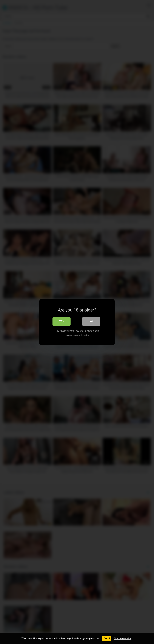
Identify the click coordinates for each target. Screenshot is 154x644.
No (91, 321)
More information (123, 638)
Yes (62, 321)
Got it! (107, 638)
